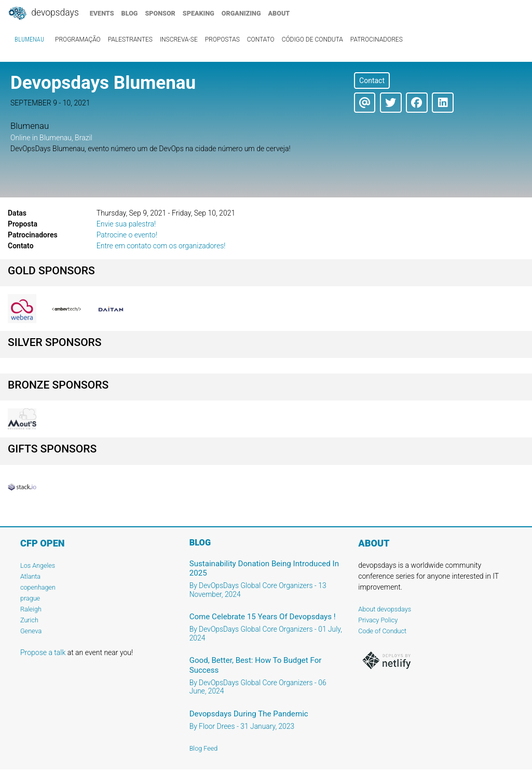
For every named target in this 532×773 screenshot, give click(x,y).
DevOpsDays (43, 14)
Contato (261, 39)
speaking (199, 13)
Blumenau (29, 39)
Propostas (222, 39)
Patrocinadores (377, 39)
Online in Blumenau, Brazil (51, 138)
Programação (78, 39)
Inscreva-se (179, 39)
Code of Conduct (382, 631)
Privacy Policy (378, 620)
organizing (241, 13)
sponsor (160, 13)
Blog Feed (204, 748)
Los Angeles (38, 565)
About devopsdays (385, 609)
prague (30, 598)
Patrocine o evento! (127, 235)
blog (130, 13)
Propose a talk (43, 652)
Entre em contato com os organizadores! (161, 246)
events (102, 13)
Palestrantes (130, 39)
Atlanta (30, 576)
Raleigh (31, 609)
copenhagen (38, 587)
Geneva (31, 631)
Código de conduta (312, 39)
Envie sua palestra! (126, 224)
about (279, 13)
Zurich (29, 620)
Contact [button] (372, 81)
